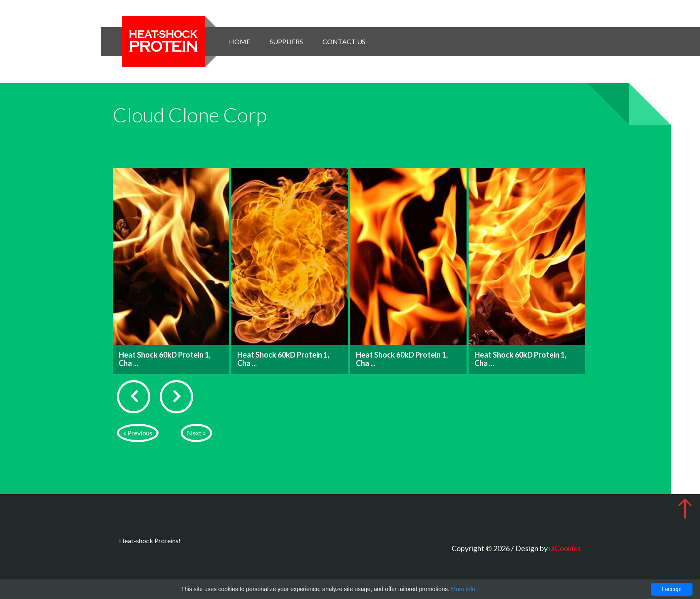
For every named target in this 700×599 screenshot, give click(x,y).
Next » (196, 433)
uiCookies (565, 548)
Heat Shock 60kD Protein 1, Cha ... (165, 359)
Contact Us (344, 41)
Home (240, 41)
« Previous (138, 433)
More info (463, 589)
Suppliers (286, 41)
